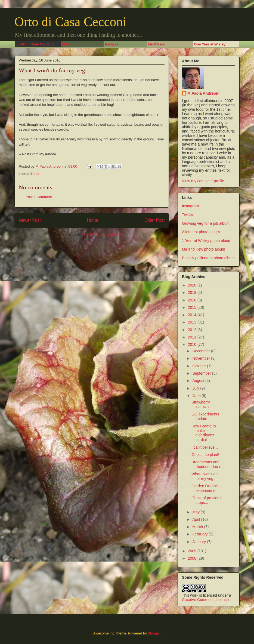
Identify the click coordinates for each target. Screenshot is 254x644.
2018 (193, 300)
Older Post (154, 220)
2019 (193, 292)
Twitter (188, 215)
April (197, 519)
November (202, 358)
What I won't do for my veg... (205, 476)
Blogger (154, 633)
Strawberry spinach (201, 404)
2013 (193, 322)
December (202, 351)
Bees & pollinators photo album (208, 258)
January (200, 542)
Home (93, 220)
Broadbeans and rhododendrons (206, 464)
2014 (193, 315)
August (199, 381)
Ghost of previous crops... (206, 500)
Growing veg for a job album (206, 223)
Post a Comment (39, 197)
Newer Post (30, 220)
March (198, 527)
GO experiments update (205, 416)
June (197, 396)
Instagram (190, 206)
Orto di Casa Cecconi (70, 22)
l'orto (35, 174)
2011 (193, 337)
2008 (193, 558)
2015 (193, 307)
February (200, 534)
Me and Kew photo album (204, 249)
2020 (193, 285)
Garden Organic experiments (205, 488)
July (196, 388)
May (196, 512)
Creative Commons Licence (205, 600)
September (202, 373)
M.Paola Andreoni (203, 93)
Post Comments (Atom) (102, 234)
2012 (193, 330)
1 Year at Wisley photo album (207, 241)
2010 (193, 344)
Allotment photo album (201, 232)
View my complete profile (203, 181)
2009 (193, 551)
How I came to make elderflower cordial (204, 433)
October (200, 366)
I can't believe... (205, 447)
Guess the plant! (205, 455)
